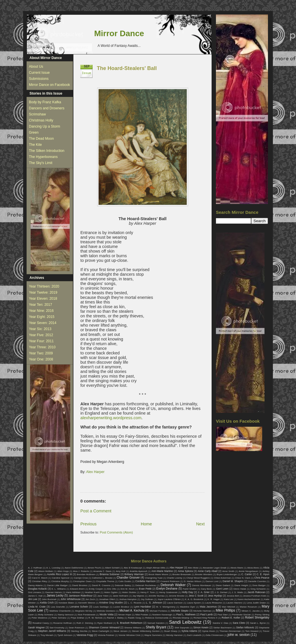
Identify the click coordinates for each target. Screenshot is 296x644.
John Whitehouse (71, 599)
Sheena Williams (133, 628)
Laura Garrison (175, 603)
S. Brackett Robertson (130, 623)
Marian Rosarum (248, 607)
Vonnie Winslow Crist (129, 635)
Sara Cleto (239, 623)
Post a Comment (96, 511)
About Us (36, 67)
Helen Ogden (111, 592)
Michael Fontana (158, 611)
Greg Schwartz (258, 589)
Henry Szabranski (169, 592)
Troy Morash (47, 635)
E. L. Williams (59, 589)
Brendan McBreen (86, 574)
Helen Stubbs (129, 592)
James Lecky (55, 596)
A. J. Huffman (35, 568)
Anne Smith (228, 571)
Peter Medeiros (39, 618)
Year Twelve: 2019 (43, 292)
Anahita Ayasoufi (138, 571)
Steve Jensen (120, 631)
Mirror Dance (119, 33)
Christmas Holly (41, 120)
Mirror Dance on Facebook (49, 85)
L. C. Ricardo (135, 603)
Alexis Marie (237, 568)
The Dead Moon (41, 139)
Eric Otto (112, 589)
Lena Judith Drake (256, 603)
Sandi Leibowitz (185, 622)
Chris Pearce (262, 578)
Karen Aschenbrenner (249, 599)
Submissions (39, 79)
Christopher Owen (83, 581)
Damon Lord (212, 581)
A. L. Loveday (53, 568)
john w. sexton (238, 635)
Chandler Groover (128, 578)
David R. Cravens (101, 585)
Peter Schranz (59, 618)
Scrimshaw (37, 114)
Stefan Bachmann (223, 628)
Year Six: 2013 (40, 329)
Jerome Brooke (177, 596)
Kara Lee (229, 599)
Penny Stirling (262, 615)
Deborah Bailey (123, 585)
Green (34, 133)
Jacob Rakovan (256, 592)
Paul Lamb (207, 614)
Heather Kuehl (92, 592)
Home (146, 524)
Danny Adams (35, 585)
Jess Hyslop (215, 596)
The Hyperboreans (43, 157)
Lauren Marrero (234, 603)
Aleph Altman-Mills (156, 568)
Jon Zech (90, 599)
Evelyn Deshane (167, 589)
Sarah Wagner (36, 628)
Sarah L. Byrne (258, 623)
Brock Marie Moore (158, 574)
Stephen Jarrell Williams (52, 631)
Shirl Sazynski (182, 628)
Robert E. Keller (231, 618)
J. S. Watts (237, 592)
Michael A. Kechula (132, 611)
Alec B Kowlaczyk (133, 568)
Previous (88, 524)
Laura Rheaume (214, 603)
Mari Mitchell (229, 607)
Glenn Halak (240, 589)
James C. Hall (35, 596)
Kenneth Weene (87, 603)
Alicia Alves (253, 568)
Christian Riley (40, 581)
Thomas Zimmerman (230, 631)
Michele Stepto (180, 611)
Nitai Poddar (142, 615)
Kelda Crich (47, 603)
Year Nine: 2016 (41, 311)
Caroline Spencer (61, 578)
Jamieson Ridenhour (81, 596)
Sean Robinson (76, 628)
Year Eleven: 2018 (43, 299)
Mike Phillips (225, 610)
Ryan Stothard (105, 623)
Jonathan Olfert (107, 599)
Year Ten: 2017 (40, 305)
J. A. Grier (204, 592)
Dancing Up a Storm (45, 126)
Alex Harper (95, 472)
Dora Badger (259, 585)
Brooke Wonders (204, 574)
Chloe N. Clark (243, 578)
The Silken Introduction (47, 151)
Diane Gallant (223, 585)
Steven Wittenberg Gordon (146, 631)
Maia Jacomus (208, 607)
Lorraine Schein (79, 607)
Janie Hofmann (121, 596)
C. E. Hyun (263, 574)
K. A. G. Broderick (194, 599)
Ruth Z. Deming (85, 623)
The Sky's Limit (41, 163)
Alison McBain (46, 571)
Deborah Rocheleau (146, 585)
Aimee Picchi (94, 568)
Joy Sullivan (147, 599)
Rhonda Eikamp (181, 618)
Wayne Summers (153, 635)
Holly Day (187, 592)
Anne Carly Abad (208, 571)
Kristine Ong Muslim (111, 603)
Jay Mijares (138, 596)
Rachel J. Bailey (115, 618)
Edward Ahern (77, 589)
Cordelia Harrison (145, 581)
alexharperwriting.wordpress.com (111, 418)
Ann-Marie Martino (162, 571)
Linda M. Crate (37, 607)
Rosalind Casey (41, 623)
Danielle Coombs (257, 581)
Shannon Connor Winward (104, 628)
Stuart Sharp (170, 631)
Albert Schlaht (112, 568)
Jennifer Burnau (157, 596)
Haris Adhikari (73, 592)
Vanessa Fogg (85, 635)
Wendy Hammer (174, 635)
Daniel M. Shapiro (233, 581)
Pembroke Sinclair (242, 615)
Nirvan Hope (125, 615)
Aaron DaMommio (74, 568)
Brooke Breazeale (182, 574)
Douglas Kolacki (37, 589)
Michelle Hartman (202, 611)
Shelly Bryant (156, 627)
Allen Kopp (63, 571)
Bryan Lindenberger (227, 574)
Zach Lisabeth (194, 635)
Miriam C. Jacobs (251, 611)
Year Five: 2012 (41, 335)
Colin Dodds (125, 581)
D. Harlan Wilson (193, 581)
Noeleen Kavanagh (162, 615)
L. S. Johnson (154, 603)
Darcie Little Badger (58, 585)
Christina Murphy (60, 581)
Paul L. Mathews (186, 614)
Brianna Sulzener (110, 574)
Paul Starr (223, 615)
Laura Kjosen (194, 603)
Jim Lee (33, 599)
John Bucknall (49, 599)
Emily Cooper (96, 589)
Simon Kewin (201, 628)
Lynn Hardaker (143, 607)
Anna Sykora (185, 571)
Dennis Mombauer (202, 585)
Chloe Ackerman (222, 578)
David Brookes (80, 585)
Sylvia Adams (189, 631)
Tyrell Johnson (65, 635)
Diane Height (241, 585)
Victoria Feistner (106, 635)
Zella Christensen (214, 635)
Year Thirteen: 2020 (44, 286)
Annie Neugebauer (248, 571)
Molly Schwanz (46, 615)
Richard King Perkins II (206, 618)
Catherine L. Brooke (102, 578)
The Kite (35, 145)
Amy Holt (121, 571)
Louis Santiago (101, 607)
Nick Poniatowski (87, 615)
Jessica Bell (233, 596)
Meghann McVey (84, 611)
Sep (87, 66)
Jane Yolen (103, 596)
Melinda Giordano (106, 611)
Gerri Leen (222, 589)
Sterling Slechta (79, 631)
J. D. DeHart (221, 592)
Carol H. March (40, 578)
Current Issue (39, 73)
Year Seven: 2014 (43, 323)
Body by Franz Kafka (45, 102)
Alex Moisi (193, 568)
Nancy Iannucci (66, 615)
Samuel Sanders (156, 623)
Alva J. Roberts (81, 571)
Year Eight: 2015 (42, 317)
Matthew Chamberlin (60, 611)
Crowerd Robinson (170, 581)
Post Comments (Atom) (116, 532)
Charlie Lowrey (174, 578)
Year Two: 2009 (41, 353)
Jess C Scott (196, 596)
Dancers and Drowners (47, 108)
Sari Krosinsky (57, 628)
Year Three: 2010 (42, 347)
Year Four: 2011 (41, 341)
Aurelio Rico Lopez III (60, 574)
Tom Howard (252, 631)
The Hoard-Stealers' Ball (127, 68)
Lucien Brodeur (121, 607)
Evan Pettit (145, 589)
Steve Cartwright (100, 631)
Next (200, 524)
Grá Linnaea (34, 592)
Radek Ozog (135, 618)
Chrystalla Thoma (105, 581)
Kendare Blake (66, 603)
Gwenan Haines (53, 592)
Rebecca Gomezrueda (157, 618)
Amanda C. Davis (102, 571)
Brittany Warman (134, 574)
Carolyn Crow (81, 578)
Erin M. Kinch (127, 589)
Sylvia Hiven (209, 631)
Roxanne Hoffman (63, 623)
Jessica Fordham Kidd (255, 596)
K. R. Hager (214, 599)
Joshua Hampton (128, 599)
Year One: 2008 (41, 359)
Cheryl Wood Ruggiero (198, 578)
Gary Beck (206, 589)
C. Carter (247, 574)
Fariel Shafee (190, 589)
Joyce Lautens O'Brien (169, 599)
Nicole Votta (106, 614)
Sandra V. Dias (221, 623)
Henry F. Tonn (148, 592)
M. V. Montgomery (166, 607)
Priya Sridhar (78, 618)
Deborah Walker (173, 585)
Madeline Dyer (188, 607)
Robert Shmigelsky (257, 618)
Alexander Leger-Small (214, 568)
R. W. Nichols (96, 618)
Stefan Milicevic (245, 628)
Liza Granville (58, 607)
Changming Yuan (154, 578)
